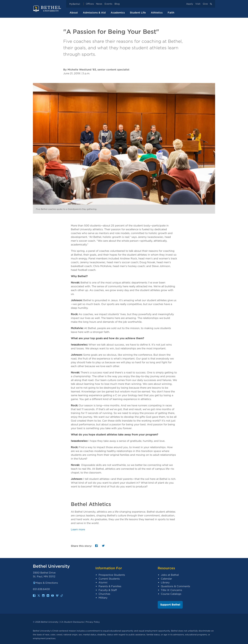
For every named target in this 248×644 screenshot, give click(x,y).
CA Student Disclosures (72, 622)
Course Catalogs (171, 594)
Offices (90, 4)
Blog (117, 4)
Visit (198, 4)
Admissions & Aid (94, 13)
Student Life (138, 13)
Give (205, 4)
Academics (118, 13)
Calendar (166, 579)
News (99, 4)
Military (103, 598)
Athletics (157, 13)
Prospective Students (112, 575)
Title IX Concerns (171, 590)
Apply (190, 4)
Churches (104, 594)
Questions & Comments (175, 586)
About (74, 13)
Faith (171, 13)
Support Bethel (170, 605)
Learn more (78, 529)
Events (108, 4)
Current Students (109, 579)
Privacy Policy (93, 622)
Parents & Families (110, 586)
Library (165, 582)
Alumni (103, 582)
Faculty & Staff (108, 590)
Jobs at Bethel (170, 575)
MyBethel (75, 4)
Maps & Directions (45, 583)
